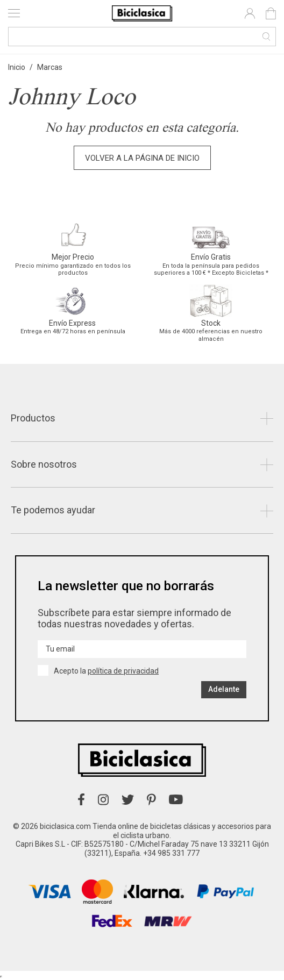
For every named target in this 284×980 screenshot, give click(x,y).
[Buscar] (142, 37)
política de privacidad (123, 671)
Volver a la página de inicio (142, 158)
